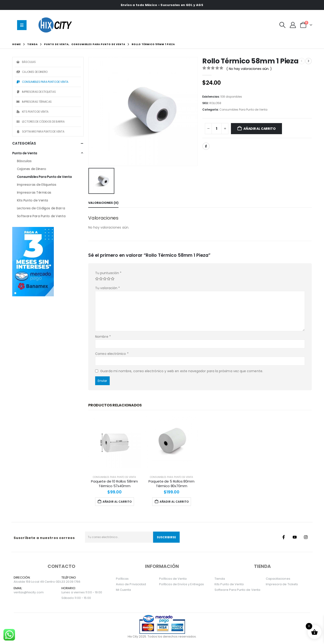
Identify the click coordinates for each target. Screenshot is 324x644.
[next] (309, 61)
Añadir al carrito (259, 129)
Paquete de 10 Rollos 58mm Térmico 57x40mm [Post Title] (114, 484)
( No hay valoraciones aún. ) (249, 69)
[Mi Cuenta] (293, 25)
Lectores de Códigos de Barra (40, 122)
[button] (282, 25)
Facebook (206, 146)
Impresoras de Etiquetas (36, 92)
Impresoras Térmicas (34, 102)
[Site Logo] (56, 25)
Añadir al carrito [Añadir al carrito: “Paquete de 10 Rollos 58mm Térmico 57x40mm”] (115, 502)
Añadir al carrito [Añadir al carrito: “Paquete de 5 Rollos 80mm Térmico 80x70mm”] (172, 502)
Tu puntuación (108, 273)
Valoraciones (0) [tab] (103, 203)
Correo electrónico (112, 354)
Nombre (103, 337)
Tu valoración (107, 288)
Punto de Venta (25, 153)
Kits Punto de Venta (32, 112)
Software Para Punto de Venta (40, 132)
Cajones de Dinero (32, 72)
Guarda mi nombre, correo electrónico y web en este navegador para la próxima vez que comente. (182, 371)
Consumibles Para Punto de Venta (243, 110)
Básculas (26, 62)
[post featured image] (114, 442)
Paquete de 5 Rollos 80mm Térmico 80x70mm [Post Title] (171, 484)
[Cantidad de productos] (217, 129)
